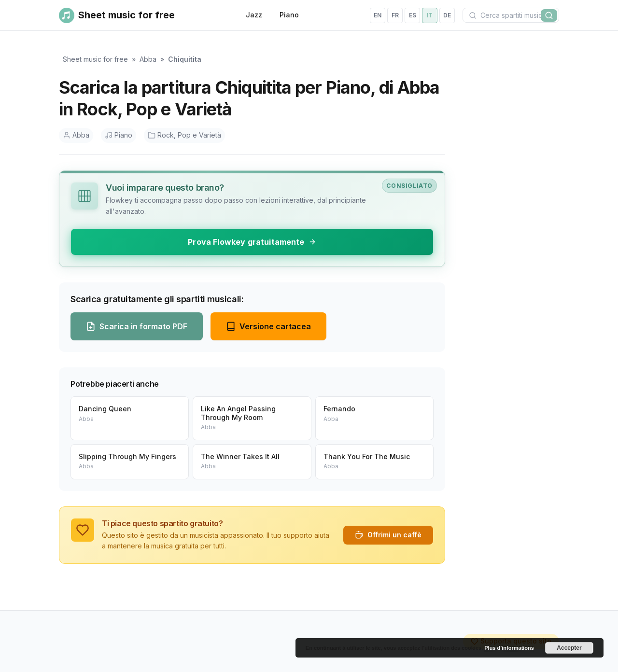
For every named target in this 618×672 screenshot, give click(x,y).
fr (395, 15)
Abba (148, 59)
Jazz (254, 15)
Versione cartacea (268, 326)
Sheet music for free (95, 59)
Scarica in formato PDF (137, 326)
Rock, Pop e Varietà (184, 135)
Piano (289, 15)
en (378, 15)
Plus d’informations (509, 648)
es (413, 15)
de (447, 15)
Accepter (569, 648)
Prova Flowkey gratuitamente (252, 242)
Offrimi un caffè (388, 535)
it (430, 15)
